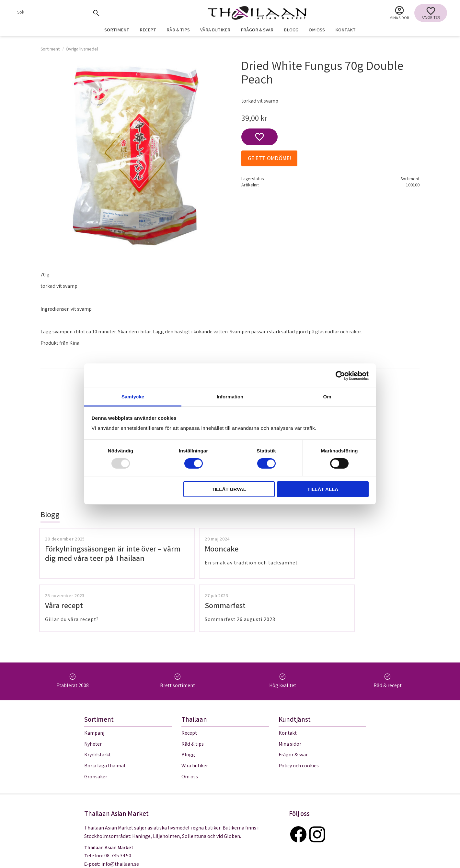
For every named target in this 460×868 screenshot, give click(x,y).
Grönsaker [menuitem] (96, 727)
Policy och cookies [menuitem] (299, 717)
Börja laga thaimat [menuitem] (105, 717)
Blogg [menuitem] (291, 31)
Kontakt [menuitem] (345, 31)
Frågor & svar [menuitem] (257, 31)
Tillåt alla (323, 489)
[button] (431, 13)
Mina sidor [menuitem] (399, 18)
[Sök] (97, 13)
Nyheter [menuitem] (93, 695)
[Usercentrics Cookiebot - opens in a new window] (340, 375)
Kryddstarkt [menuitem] (98, 706)
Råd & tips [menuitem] (178, 31)
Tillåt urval (229, 489)
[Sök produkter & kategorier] (51, 13)
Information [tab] (230, 397)
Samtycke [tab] (133, 397)
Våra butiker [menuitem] (215, 31)
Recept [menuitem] (148, 31)
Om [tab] (327, 397)
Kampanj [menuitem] (94, 684)
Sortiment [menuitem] (117, 31)
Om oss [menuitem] (317, 31)
